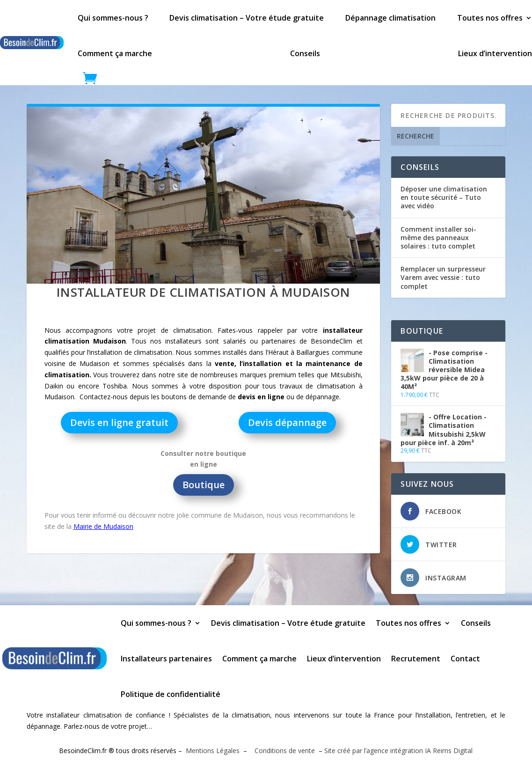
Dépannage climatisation (390, 18)
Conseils (305, 53)
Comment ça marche (115, 53)
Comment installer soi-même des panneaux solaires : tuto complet (438, 238)
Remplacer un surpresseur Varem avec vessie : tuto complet (443, 277)
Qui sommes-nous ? (113, 18)
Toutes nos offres (490, 18)
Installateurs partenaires (166, 659)
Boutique (204, 485)
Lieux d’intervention (495, 53)
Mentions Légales (213, 751)
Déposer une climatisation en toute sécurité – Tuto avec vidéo (444, 197)
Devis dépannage (287, 422)
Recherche (415, 136)
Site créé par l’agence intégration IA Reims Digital (398, 751)
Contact (465, 659)
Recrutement (416, 659)
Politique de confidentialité (171, 694)
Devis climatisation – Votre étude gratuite (247, 18)
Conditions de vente (284, 751)
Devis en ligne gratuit (119, 422)
